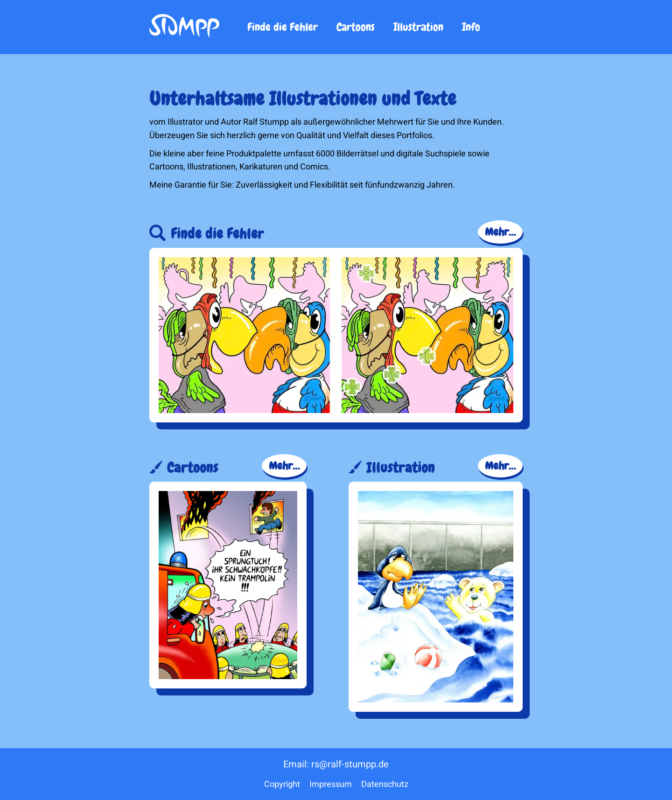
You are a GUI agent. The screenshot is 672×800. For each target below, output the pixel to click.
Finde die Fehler (283, 27)
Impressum (331, 784)
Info (471, 27)
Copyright (282, 784)
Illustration (418, 27)
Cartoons (356, 27)
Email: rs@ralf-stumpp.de (336, 764)
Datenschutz (385, 784)
